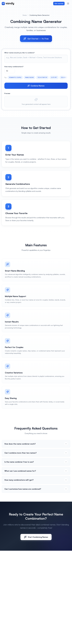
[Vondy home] (8, 4)
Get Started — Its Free (36, 39)
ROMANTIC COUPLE (15, 77)
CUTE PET (54, 77)
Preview (7, 93)
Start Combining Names (36, 537)
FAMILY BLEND (29, 77)
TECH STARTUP (42, 77)
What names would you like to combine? (19, 53)
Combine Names (36, 86)
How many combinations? (14, 67)
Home (25, 15)
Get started (59, 3)
